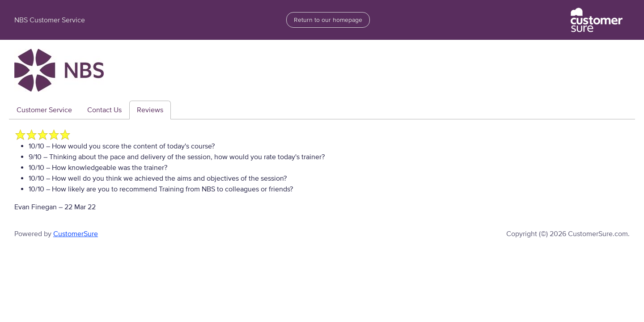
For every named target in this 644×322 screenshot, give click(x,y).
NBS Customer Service (50, 20)
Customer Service (44, 110)
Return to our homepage (328, 20)
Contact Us (104, 110)
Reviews (150, 110)
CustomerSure (76, 234)
